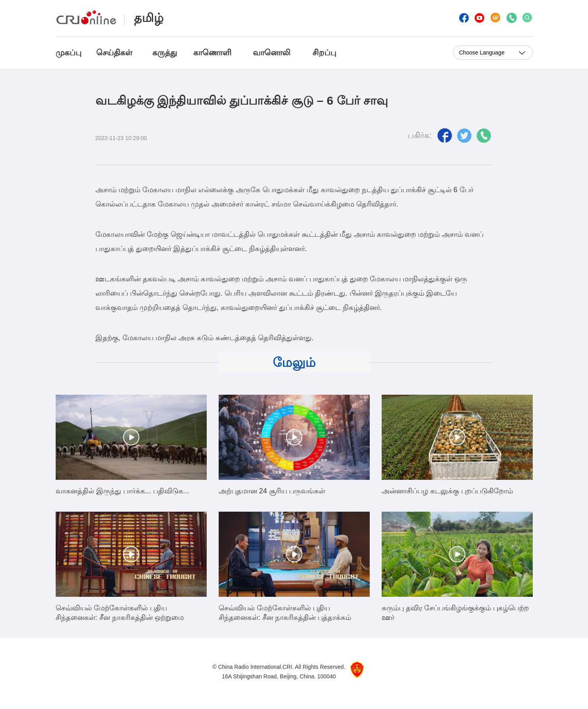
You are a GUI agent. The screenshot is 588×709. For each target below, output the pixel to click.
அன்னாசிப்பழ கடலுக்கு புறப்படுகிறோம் (447, 491)
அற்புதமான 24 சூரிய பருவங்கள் (272, 491)
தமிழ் (149, 18)
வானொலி (272, 53)
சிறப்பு (324, 53)
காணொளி (213, 53)
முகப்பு (69, 53)
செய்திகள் (114, 53)
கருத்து (165, 53)
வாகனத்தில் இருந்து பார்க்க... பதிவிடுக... (122, 491)
